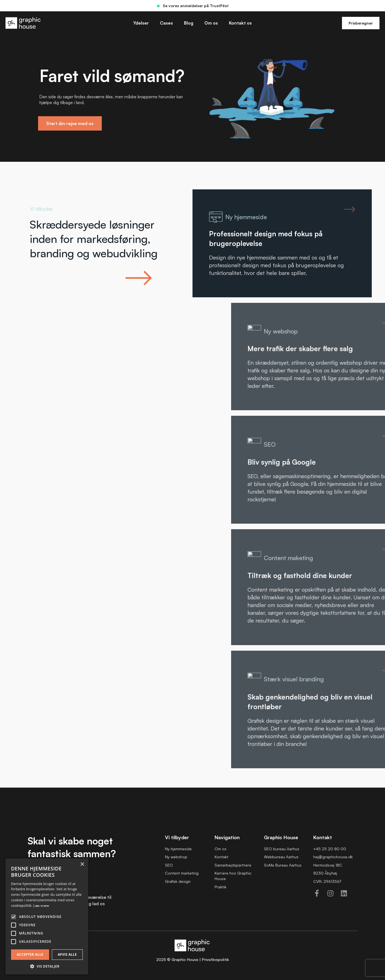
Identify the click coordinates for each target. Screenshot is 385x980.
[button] (47, 966)
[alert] (47, 917)
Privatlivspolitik (215, 959)
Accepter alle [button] (30, 954)
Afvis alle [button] (67, 954)
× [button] (82, 864)
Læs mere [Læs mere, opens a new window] (41, 906)
